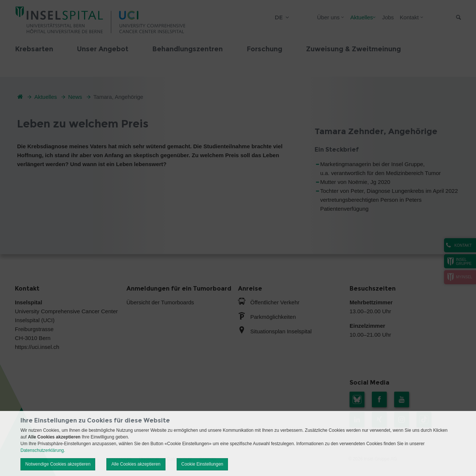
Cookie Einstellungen (202, 464)
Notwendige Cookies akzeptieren (58, 464)
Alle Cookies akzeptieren (136, 464)
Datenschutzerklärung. (43, 450)
